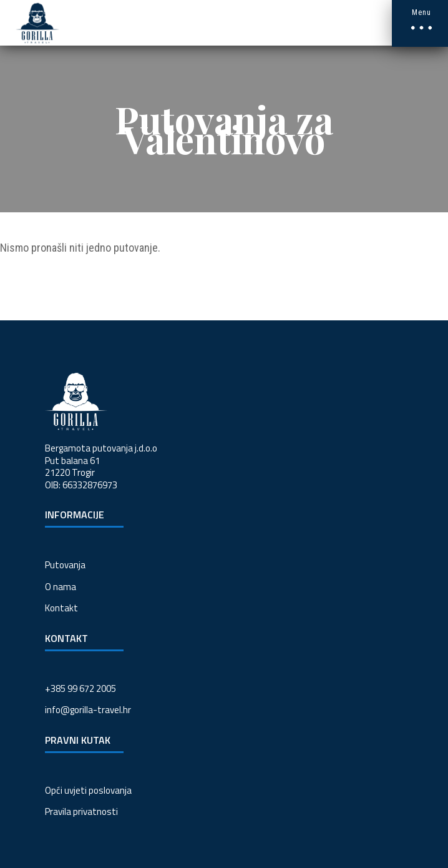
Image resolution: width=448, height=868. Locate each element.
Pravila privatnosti (81, 811)
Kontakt (61, 608)
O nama (61, 587)
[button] (420, 23)
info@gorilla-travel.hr (88, 710)
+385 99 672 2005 (80, 688)
